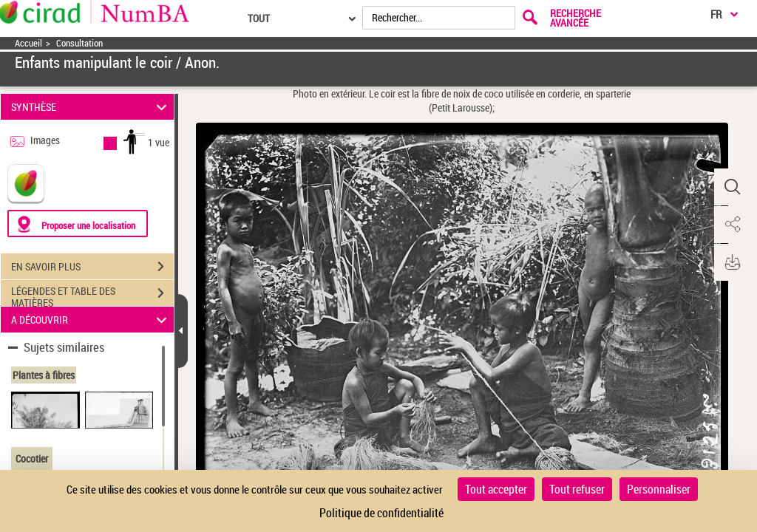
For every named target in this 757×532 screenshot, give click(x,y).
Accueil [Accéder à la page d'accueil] (28, 43)
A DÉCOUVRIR (91, 320)
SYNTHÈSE (91, 107)
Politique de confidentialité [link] (381, 513)
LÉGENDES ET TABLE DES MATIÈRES (92, 295)
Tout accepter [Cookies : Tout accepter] (496, 489)
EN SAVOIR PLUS (92, 267)
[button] (731, 187)
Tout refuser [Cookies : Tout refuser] (577, 489)
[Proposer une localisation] (78, 224)
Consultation (79, 43)
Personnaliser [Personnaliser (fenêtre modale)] (659, 489)
